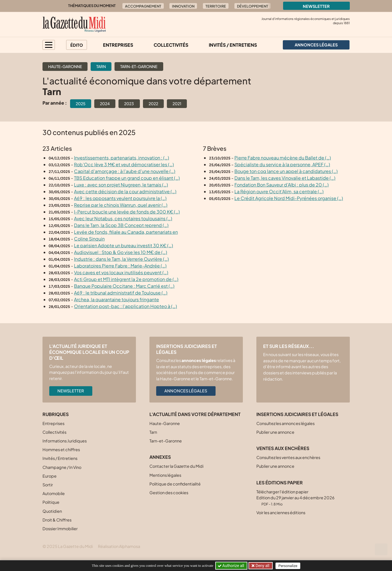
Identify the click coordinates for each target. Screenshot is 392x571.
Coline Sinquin (89, 239)
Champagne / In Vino (62, 467)
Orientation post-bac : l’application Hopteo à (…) (126, 306)
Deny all (262, 566)
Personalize (288, 566)
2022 (153, 104)
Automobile (54, 493)
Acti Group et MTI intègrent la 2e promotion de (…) (126, 279)
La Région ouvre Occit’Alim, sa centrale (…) (279, 191)
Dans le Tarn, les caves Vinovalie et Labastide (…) (285, 178)
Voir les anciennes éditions (281, 512)
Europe (50, 476)
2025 (81, 104)
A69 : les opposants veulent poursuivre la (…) (120, 198)
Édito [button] (77, 45)
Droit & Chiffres (57, 520)
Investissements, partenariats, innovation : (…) (122, 158)
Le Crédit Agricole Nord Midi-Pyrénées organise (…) (289, 198)
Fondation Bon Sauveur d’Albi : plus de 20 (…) (282, 185)
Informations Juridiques (65, 441)
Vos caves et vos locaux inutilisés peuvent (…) (121, 272)
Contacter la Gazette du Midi (176, 466)
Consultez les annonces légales (285, 423)
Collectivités (171, 45)
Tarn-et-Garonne (139, 66)
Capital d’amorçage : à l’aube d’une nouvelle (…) (125, 171)
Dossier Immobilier (60, 529)
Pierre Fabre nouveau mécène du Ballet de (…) (283, 158)
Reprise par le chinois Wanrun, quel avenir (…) (121, 205)
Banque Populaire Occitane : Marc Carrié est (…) (124, 286)
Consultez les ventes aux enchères (288, 457)
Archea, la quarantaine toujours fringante (117, 299)
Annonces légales (186, 391)
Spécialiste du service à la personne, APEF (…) (282, 164)
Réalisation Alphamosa (119, 546)
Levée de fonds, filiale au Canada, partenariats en (126, 232)
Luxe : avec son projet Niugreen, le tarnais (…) (121, 185)
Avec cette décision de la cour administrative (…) (125, 191)
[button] (49, 45)
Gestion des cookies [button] (169, 493)
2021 (177, 104)
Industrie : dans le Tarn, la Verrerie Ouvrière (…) (121, 259)
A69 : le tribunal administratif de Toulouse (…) (121, 293)
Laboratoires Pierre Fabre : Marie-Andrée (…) (120, 266)
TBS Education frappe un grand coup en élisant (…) (127, 178)
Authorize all (231, 566)
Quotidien (52, 511)
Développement (253, 6)
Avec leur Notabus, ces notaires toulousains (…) (123, 218)
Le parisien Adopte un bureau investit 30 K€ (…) (124, 245)
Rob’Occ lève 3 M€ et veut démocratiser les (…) (124, 164)
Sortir (48, 485)
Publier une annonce (275, 432)
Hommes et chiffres (61, 449)
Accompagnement (143, 6)
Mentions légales (165, 475)
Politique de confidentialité (175, 484)
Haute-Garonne (65, 66)
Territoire (216, 6)
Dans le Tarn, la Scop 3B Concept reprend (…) (121, 225)
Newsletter (316, 6)
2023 (129, 104)
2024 (105, 104)
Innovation (183, 6)
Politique (51, 502)
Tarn (101, 66)
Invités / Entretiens (233, 45)
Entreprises (118, 45)
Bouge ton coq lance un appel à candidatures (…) (286, 171)
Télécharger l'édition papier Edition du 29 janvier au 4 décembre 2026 (295, 498)
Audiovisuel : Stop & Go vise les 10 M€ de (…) (121, 252)
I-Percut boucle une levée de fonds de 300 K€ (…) (127, 212)
